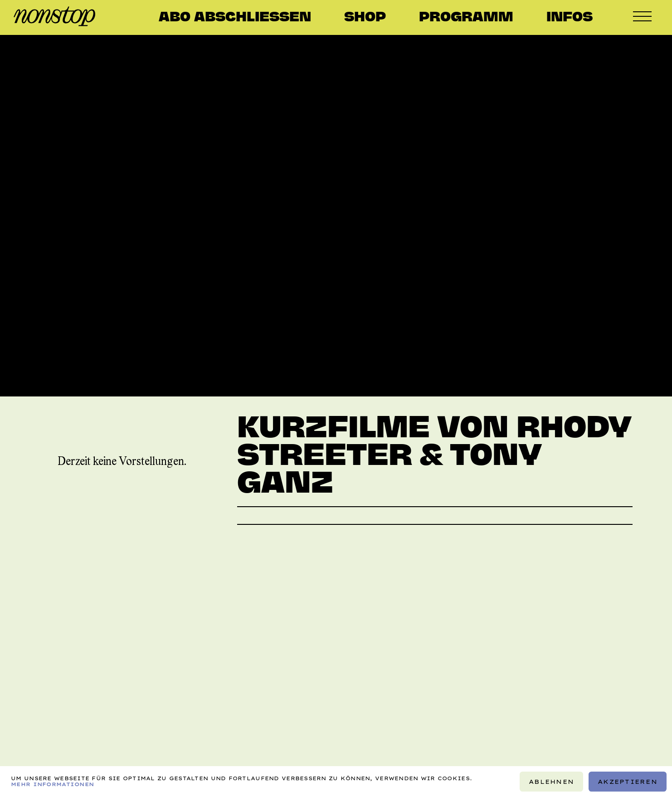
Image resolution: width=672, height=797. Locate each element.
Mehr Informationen (52, 784)
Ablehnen (551, 782)
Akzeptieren (628, 782)
